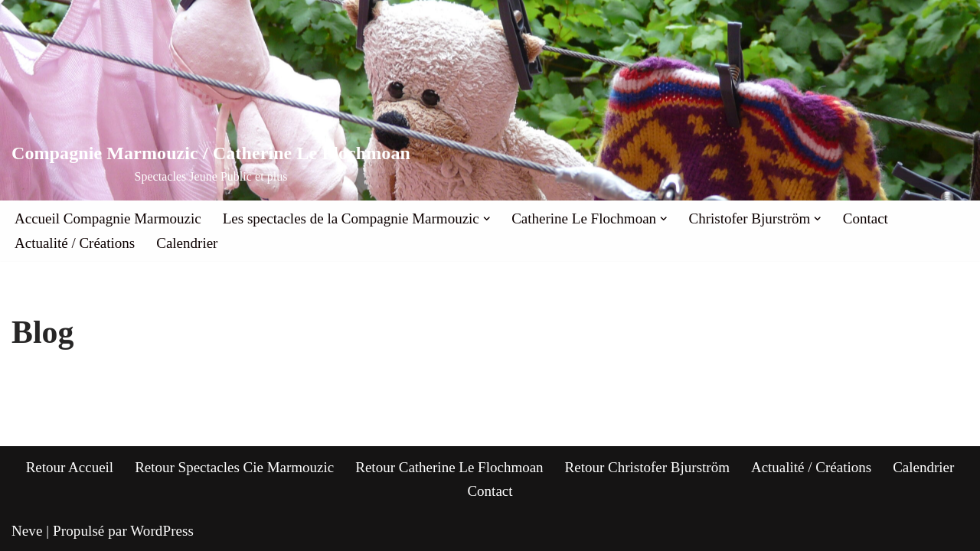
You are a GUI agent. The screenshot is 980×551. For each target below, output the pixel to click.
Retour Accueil (70, 467)
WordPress (162, 531)
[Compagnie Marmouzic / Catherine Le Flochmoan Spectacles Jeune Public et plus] (211, 164)
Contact (866, 218)
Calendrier (187, 243)
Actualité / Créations (75, 243)
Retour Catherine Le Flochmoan (449, 467)
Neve (27, 531)
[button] (487, 219)
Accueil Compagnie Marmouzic (108, 218)
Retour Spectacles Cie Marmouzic (234, 467)
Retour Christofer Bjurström (647, 467)
